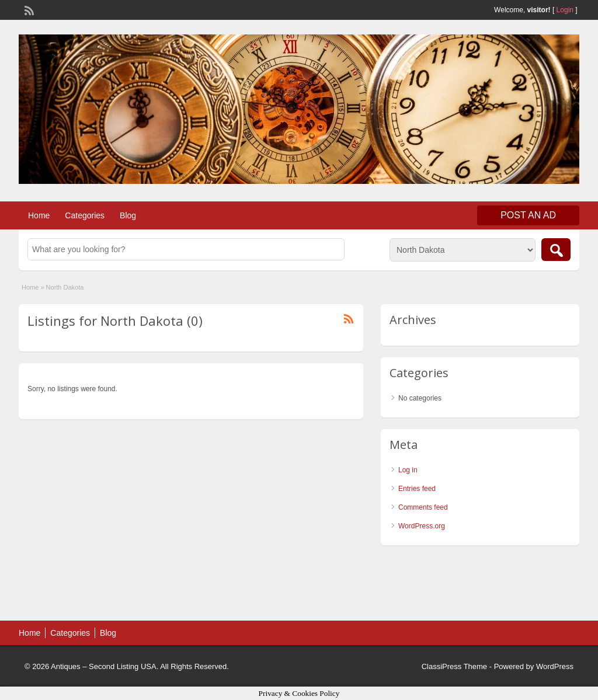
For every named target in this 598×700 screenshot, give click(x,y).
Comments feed (423, 507)
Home (39, 215)
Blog (128, 215)
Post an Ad (528, 215)
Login (565, 10)
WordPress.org (422, 526)
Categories (85, 215)
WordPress (555, 666)
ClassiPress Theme (454, 666)
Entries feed (417, 489)
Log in (408, 470)
